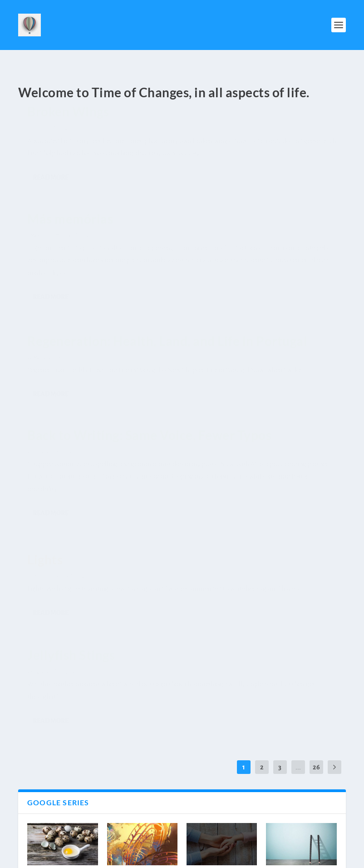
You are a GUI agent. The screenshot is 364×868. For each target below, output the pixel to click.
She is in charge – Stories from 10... (135, 642)
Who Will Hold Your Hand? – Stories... (216, 642)
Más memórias (170, 125)
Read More (51, 246)
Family (174, 342)
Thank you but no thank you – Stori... (300, 642)
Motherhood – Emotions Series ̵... (61, 787)
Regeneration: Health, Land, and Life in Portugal (295, 136)
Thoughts (64, 135)
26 (316, 517)
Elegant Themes (67, 857)
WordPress (131, 857)
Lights (158, 325)
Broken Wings (68, 119)
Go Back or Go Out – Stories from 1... (59, 642)
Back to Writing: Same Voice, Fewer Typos (64, 307)
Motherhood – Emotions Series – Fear (141, 792)
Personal (64, 340)
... (298, 517)
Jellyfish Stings (278, 293)
